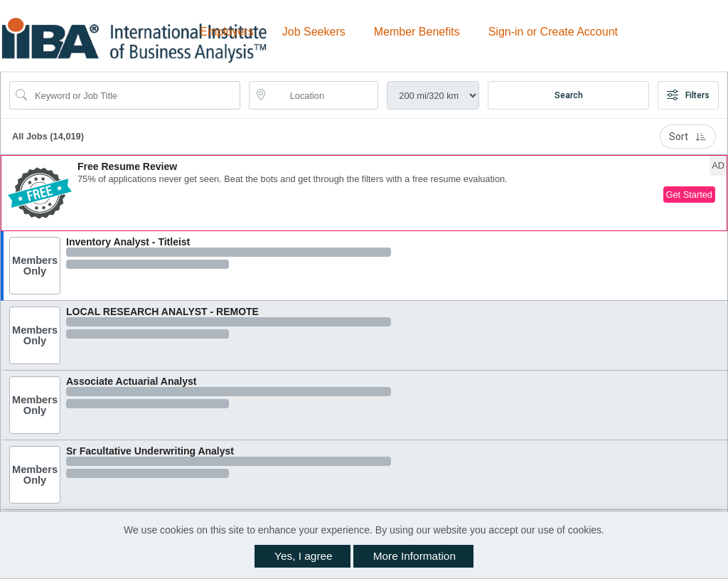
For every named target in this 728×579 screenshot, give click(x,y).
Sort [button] (688, 137)
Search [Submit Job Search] (569, 95)
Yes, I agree (304, 556)
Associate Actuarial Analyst (131, 381)
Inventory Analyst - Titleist (128, 242)
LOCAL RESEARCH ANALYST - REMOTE (162, 312)
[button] (364, 193)
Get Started (689, 195)
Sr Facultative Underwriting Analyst (150, 451)
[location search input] (324, 95)
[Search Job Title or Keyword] (135, 95)
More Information (414, 556)
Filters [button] (688, 95)
